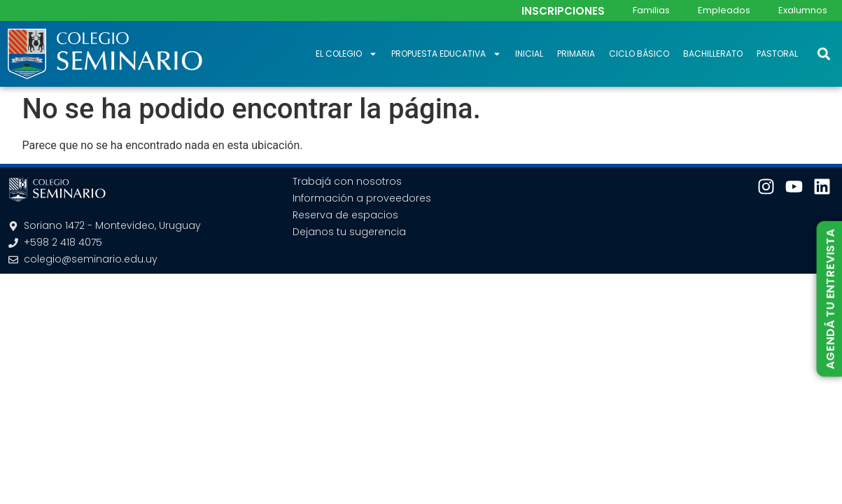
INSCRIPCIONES (563, 11)
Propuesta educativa (446, 54)
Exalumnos (803, 10)
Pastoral (777, 54)
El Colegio (346, 54)
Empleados (724, 10)
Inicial (529, 54)
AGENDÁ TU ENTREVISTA (830, 299)
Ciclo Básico (639, 54)
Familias (651, 10)
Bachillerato (713, 54)
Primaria (576, 54)
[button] (823, 54)
